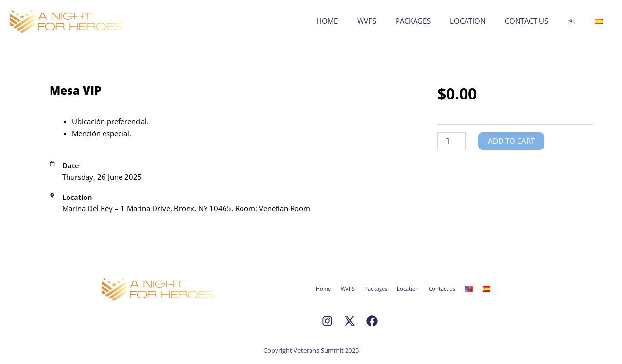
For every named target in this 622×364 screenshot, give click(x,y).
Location (468, 21)
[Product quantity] (451, 141)
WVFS (367, 21)
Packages (413, 21)
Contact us (527, 21)
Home (327, 21)
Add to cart (513, 141)
